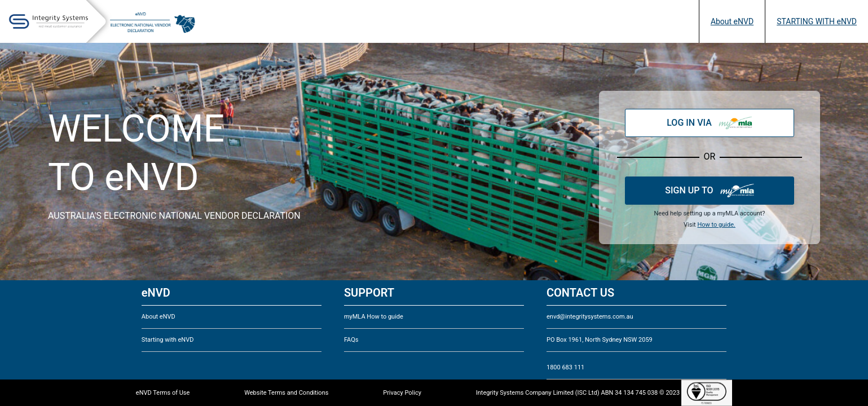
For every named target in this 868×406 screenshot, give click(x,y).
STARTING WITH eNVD (817, 21)
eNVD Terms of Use (163, 393)
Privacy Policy (402, 393)
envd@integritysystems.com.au (590, 317)
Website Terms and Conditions (286, 393)
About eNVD (732, 21)
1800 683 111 (565, 367)
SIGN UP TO (709, 191)
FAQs (351, 340)
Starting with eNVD (168, 340)
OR (710, 156)
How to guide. (716, 225)
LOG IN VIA (710, 123)
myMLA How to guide (374, 317)
